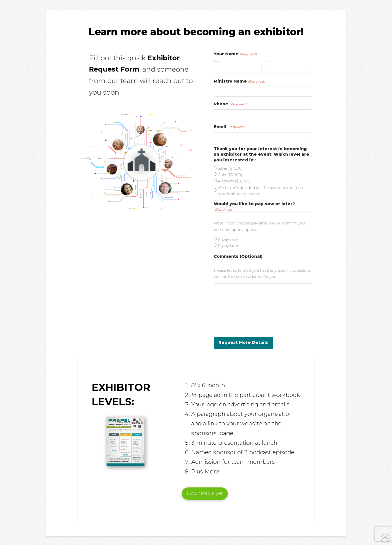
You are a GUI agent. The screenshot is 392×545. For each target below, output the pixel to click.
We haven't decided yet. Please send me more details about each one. (261, 191)
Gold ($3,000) (230, 175)
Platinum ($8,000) (234, 181)
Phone (230, 104)
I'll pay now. (228, 239)
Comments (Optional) (238, 256)
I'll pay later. (228, 246)
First (216, 61)
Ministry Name (239, 81)
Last (266, 61)
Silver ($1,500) (230, 168)
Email (229, 127)
